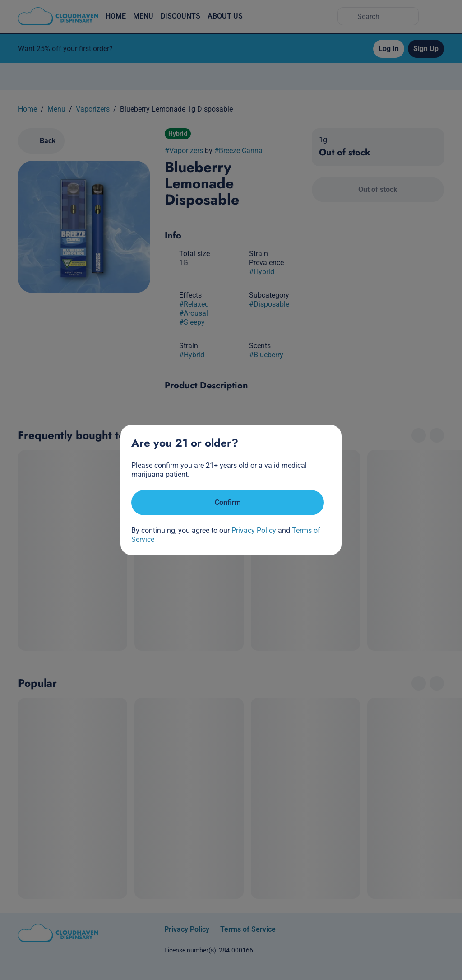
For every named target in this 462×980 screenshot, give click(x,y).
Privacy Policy (254, 530)
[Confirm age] (228, 503)
